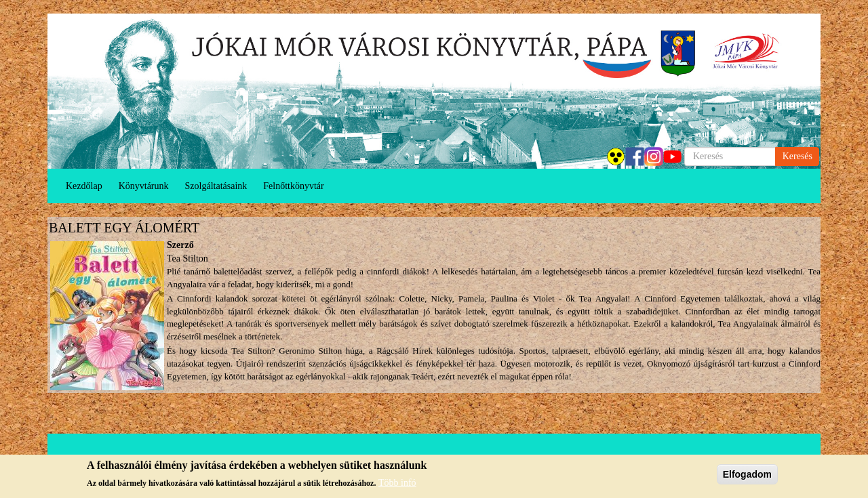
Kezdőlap (84, 186)
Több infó (397, 483)
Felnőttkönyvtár (293, 186)
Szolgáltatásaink (216, 186)
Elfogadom (747, 474)
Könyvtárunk (144, 186)
